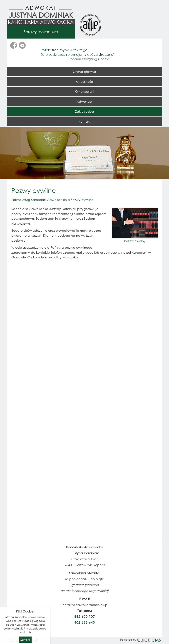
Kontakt (85, 121)
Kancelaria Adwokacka (41, 22)
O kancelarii (85, 91)
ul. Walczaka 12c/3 (85, 559)
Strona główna (85, 72)
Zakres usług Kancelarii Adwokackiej (39, 200)
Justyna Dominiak (41, 15)
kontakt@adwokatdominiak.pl (84, 605)
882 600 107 (85, 616)
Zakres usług (84, 111)
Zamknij (25, 640)
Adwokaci (84, 101)
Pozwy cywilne (82, 200)
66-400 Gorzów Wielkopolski (84, 565)
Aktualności (85, 81)
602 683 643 (85, 622)
